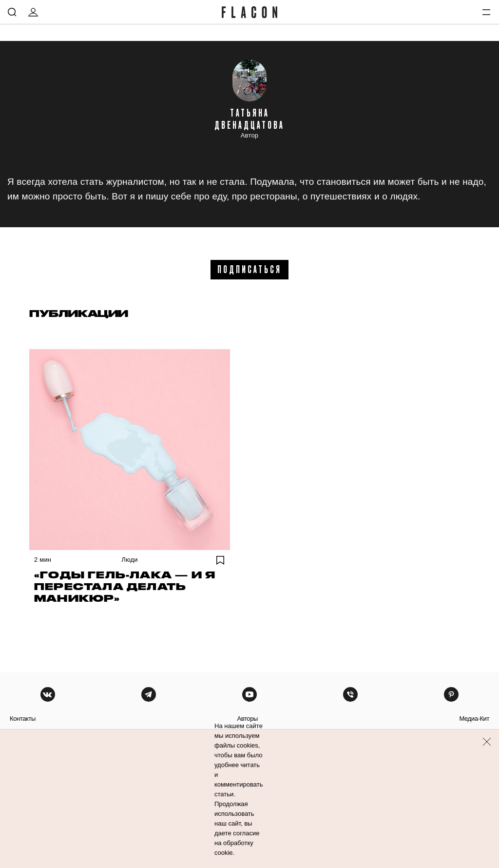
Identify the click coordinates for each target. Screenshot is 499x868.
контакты (23, 719)
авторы (247, 719)
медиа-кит (474, 719)
